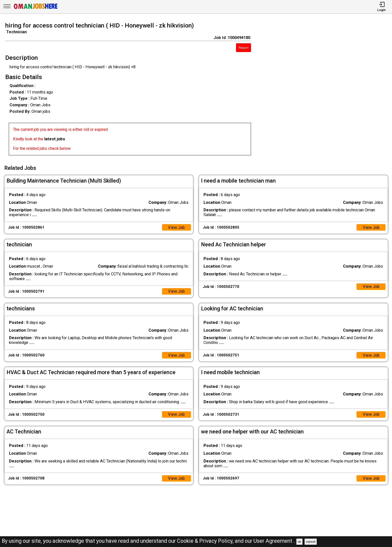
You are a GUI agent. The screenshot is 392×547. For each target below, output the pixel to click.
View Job (176, 227)
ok (299, 542)
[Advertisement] (327, 90)
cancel (311, 542)
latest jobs (55, 139)
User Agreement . (274, 541)
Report (243, 48)
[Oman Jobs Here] (36, 9)
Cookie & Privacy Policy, (206, 541)
